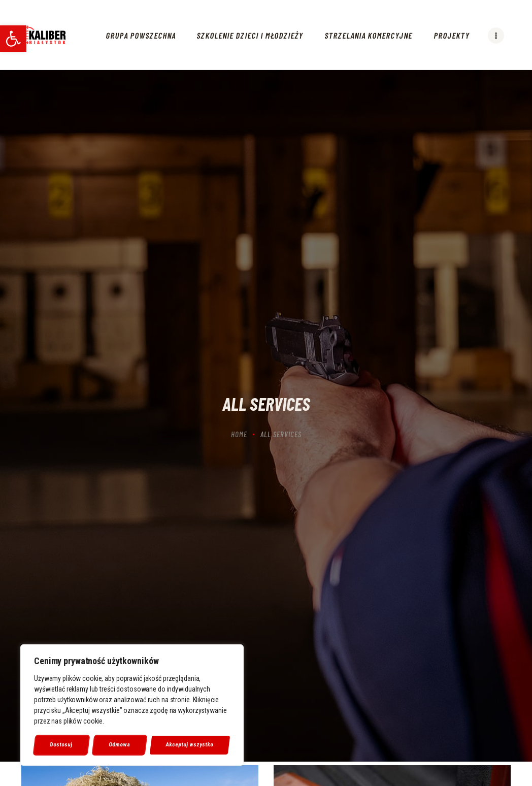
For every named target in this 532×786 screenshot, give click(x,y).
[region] (132, 705)
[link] (13, 39)
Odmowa (120, 745)
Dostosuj (61, 745)
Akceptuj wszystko (190, 745)
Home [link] (239, 434)
